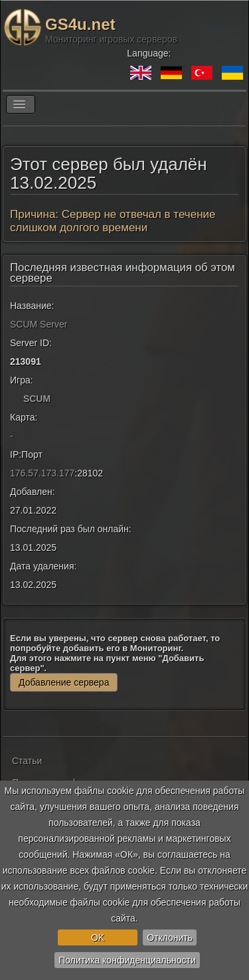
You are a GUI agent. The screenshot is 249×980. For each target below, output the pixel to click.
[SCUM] (15, 399)
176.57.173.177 (42, 473)
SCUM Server (39, 324)
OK (98, 937)
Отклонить (170, 937)
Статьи (27, 761)
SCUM (37, 399)
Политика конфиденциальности (127, 960)
